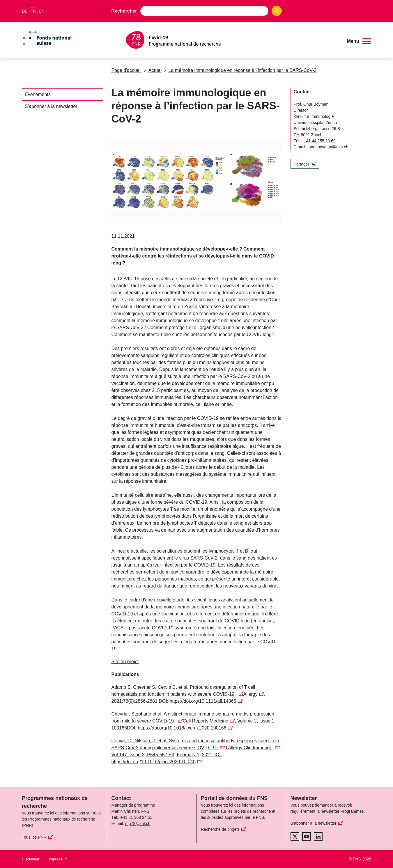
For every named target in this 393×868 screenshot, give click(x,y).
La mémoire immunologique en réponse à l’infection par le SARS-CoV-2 (240, 70)
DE (25, 11)
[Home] (233, 40)
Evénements (38, 94)
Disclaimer (31, 859)
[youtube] (307, 837)
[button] (359, 41)
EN (41, 11)
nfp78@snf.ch (138, 823)
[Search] (277, 11)
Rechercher (124, 11)
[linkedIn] (318, 837)
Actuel (153, 70)
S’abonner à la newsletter (51, 106)
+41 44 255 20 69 (320, 141)
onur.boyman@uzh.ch (328, 147)
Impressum (58, 859)
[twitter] (295, 837)
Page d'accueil (127, 70)
